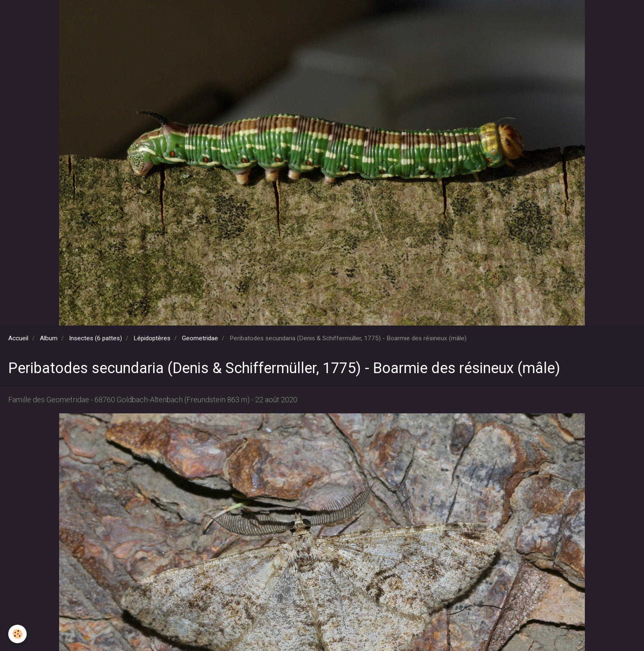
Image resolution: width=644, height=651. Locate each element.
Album (49, 338)
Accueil (18, 338)
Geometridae (200, 338)
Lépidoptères (152, 338)
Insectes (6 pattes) (95, 338)
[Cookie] (17, 634)
